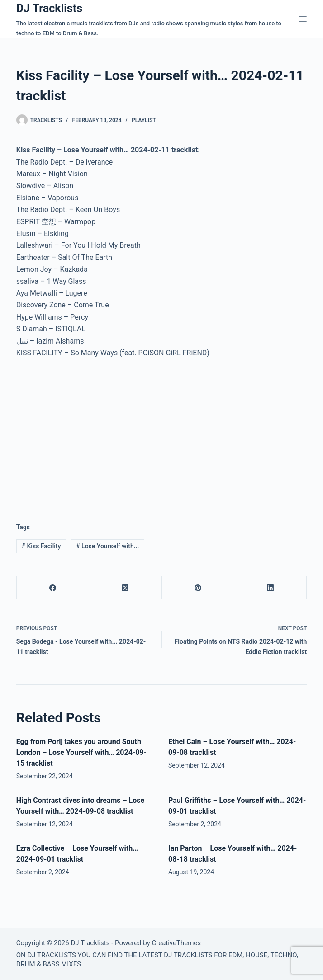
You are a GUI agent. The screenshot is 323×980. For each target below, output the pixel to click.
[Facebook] (53, 588)
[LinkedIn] (271, 588)
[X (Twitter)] (125, 588)
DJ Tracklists (49, 8)
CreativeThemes (176, 943)
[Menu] (303, 19)
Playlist (144, 120)
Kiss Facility (41, 546)
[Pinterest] (198, 588)
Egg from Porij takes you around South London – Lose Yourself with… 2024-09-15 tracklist (81, 752)
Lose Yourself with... (107, 546)
